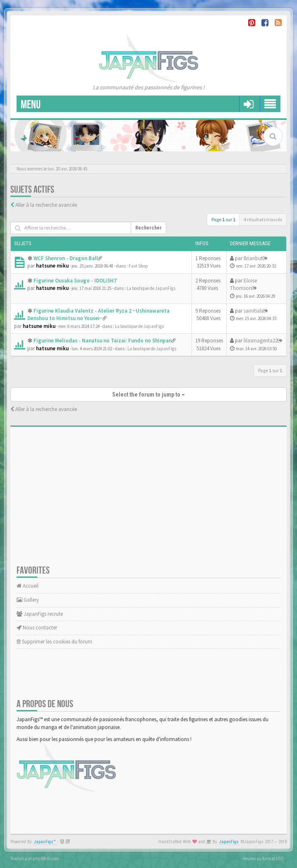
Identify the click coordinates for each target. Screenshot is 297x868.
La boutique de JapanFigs (151, 288)
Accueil (28, 586)
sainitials (253, 311)
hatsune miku (52, 266)
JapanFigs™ (45, 842)
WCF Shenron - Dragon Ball (66, 258)
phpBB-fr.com (46, 858)
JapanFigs (229, 842)
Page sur (223, 219)
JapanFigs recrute (40, 614)
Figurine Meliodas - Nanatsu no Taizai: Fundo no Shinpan (103, 341)
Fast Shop (138, 266)
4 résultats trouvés (263, 219)
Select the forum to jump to (148, 395)
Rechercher (148, 228)
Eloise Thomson (243, 285)
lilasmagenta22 (261, 341)
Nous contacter (37, 628)
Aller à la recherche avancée (46, 205)
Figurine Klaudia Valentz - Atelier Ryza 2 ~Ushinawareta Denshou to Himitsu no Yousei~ (98, 315)
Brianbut (253, 258)
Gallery (28, 600)
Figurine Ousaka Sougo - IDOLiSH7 (75, 281)
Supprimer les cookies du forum (54, 642)
